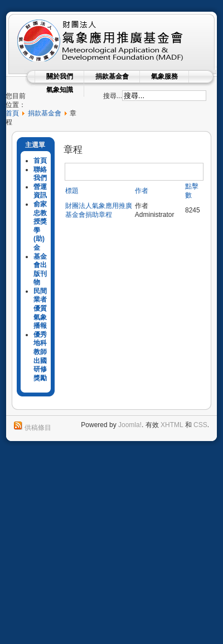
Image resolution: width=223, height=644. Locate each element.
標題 (72, 191)
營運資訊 (40, 191)
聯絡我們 (40, 174)
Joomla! (130, 425)
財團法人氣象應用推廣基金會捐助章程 (99, 210)
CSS (200, 425)
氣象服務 (164, 76)
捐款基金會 (112, 76)
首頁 (12, 113)
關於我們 (60, 76)
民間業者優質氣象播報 (40, 308)
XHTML (172, 425)
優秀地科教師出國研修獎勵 (40, 356)
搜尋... (113, 96)
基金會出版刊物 (40, 270)
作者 (142, 191)
